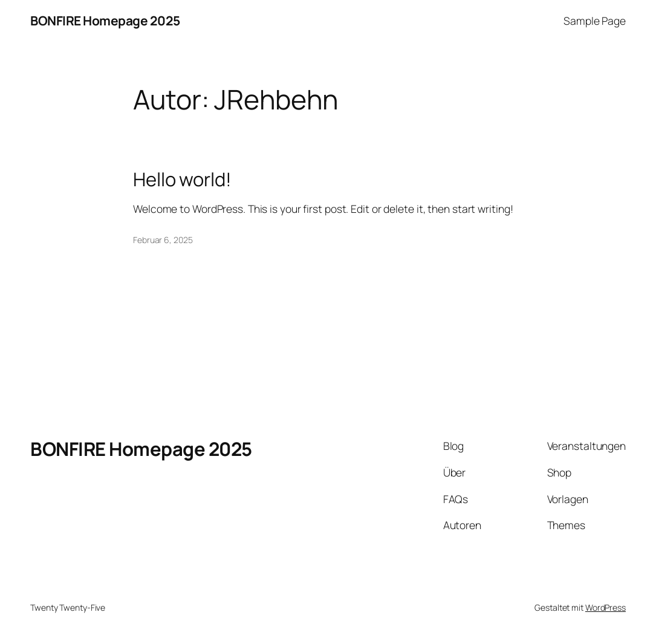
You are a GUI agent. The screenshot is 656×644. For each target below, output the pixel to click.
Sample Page (595, 21)
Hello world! (182, 179)
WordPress (606, 607)
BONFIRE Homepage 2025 (105, 21)
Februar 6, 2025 (163, 240)
